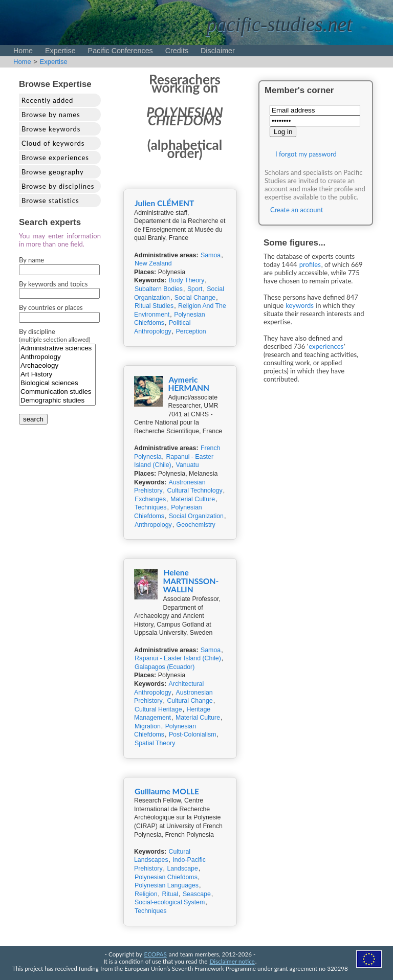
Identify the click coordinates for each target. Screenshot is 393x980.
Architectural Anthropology (169, 688)
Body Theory (187, 280)
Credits (177, 51)
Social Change (195, 298)
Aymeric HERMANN (189, 384)
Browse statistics (50, 201)
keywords (300, 305)
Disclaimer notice (232, 961)
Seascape (197, 894)
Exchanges (150, 499)
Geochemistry (196, 525)
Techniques (150, 507)
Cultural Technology (194, 491)
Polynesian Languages (167, 885)
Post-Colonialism (193, 734)
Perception (191, 331)
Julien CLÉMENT (164, 203)
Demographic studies (57, 401)
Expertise (60, 51)
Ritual (170, 894)
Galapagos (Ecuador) (165, 667)
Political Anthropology (162, 327)
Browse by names (51, 115)
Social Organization (196, 516)
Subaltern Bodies (159, 289)
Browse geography (53, 172)
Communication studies (57, 392)
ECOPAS (156, 954)
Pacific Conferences (121, 51)
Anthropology (57, 357)
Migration (148, 726)
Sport (195, 289)
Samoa (211, 255)
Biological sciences (57, 383)
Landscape (182, 868)
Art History (57, 375)
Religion (146, 894)
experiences (326, 346)
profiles (310, 264)
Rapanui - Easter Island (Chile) (178, 658)
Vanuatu (188, 465)
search (33, 419)
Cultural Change (190, 701)
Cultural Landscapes (162, 856)
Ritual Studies (154, 306)
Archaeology (57, 366)
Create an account (297, 210)
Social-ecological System (170, 902)
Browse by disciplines (58, 186)
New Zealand (153, 263)
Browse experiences (55, 158)
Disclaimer (218, 51)
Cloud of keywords (53, 143)
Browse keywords (51, 129)
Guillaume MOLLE (167, 791)
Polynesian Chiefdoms (166, 877)
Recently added (47, 100)
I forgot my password (306, 154)
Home (23, 51)
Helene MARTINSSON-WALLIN (191, 581)
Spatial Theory (155, 743)
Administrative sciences (57, 349)
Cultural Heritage (158, 709)
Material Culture (193, 499)
